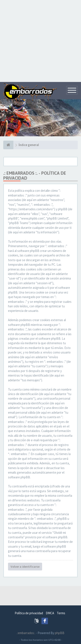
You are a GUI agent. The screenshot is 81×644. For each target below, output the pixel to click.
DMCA (50, 613)
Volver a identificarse (25, 567)
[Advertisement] (40, 40)
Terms (61, 613)
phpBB (60, 633)
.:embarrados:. (26, 633)
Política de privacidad (29, 613)
